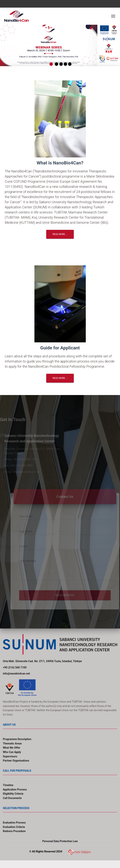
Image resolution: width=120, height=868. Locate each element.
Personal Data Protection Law (60, 841)
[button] (5, 44)
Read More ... (60, 234)
